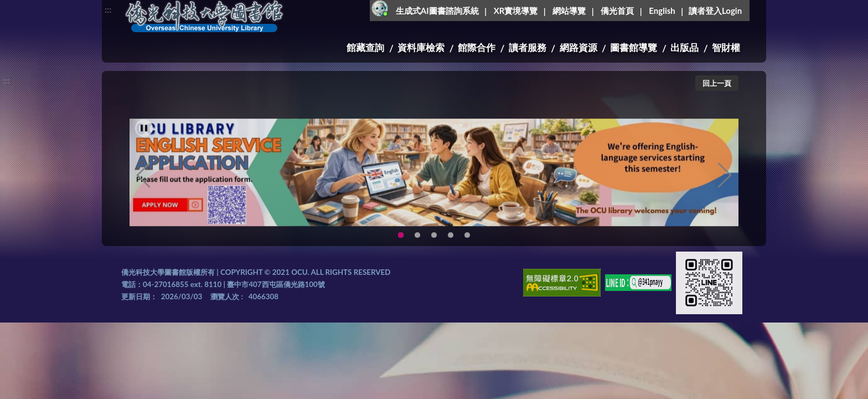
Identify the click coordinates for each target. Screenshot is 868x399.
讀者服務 (528, 47)
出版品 (684, 47)
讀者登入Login (715, 11)
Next (725, 188)
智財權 (726, 47)
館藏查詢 (365, 47)
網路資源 (578, 47)
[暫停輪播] (144, 141)
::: (108, 9)
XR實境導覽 (516, 11)
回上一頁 (717, 83)
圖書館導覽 (634, 47)
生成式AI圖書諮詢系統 (437, 11)
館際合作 (477, 47)
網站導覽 (569, 11)
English (662, 11)
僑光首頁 (617, 11)
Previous (143, 188)
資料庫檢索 (421, 47)
